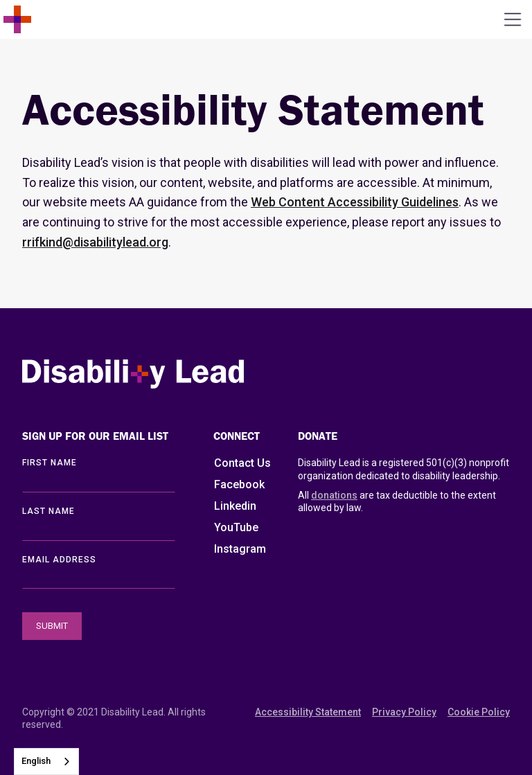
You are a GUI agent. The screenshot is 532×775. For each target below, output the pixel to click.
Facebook (239, 484)
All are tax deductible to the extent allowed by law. (397, 501)
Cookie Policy (479, 712)
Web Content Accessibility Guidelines (355, 202)
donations (334, 495)
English (36, 761)
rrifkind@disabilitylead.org (95, 242)
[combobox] (46, 761)
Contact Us (242, 463)
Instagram (240, 549)
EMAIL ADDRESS (59, 560)
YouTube (236, 527)
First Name (50, 463)
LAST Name (48, 511)
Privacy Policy (404, 712)
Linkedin (235, 506)
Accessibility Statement (308, 712)
